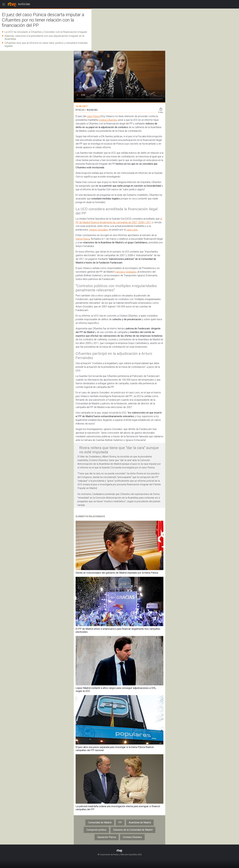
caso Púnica (93, 116)
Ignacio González (98, 230)
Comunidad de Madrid (100, 822)
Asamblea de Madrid (140, 822)
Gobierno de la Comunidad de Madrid (133, 830)
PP (120, 822)
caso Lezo (132, 230)
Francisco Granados (125, 272)
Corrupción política (96, 830)
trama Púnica (83, 239)
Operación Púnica (107, 837)
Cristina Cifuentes (108, 120)
